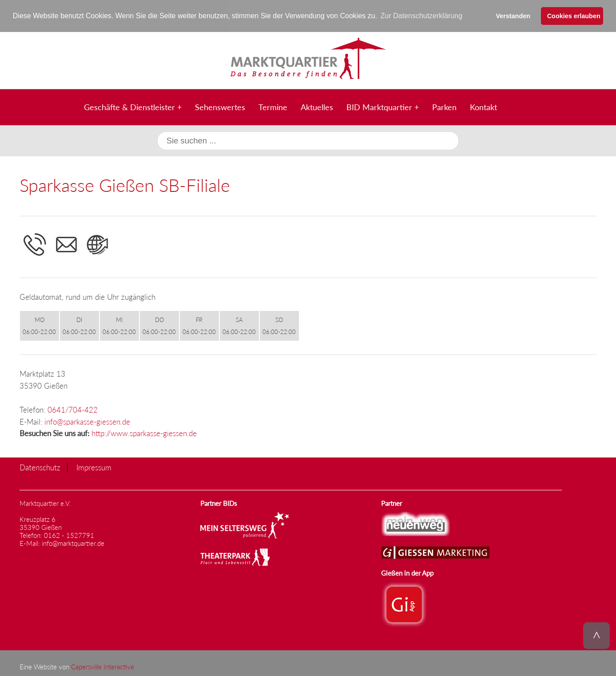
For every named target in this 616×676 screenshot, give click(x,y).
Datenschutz (40, 467)
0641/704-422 (73, 409)
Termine (273, 107)
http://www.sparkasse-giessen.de (144, 433)
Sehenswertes (220, 107)
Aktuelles (317, 107)
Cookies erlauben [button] (574, 16)
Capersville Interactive (103, 666)
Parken (444, 107)
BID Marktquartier (379, 107)
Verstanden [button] (513, 16)
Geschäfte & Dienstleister (129, 107)
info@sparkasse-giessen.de (87, 421)
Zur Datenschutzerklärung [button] (421, 16)
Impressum (94, 467)
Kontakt (483, 107)
